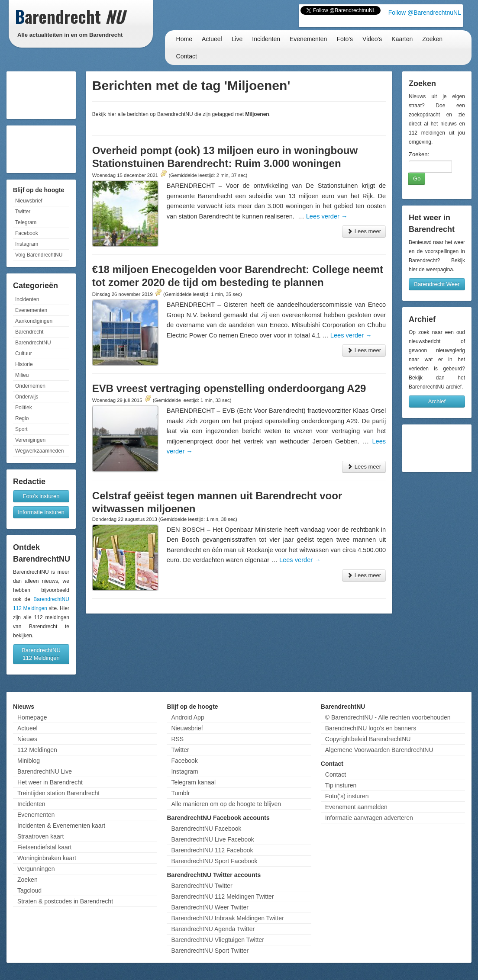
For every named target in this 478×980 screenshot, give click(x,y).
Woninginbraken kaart (47, 858)
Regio (22, 418)
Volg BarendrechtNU (39, 255)
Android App (187, 717)
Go (417, 178)
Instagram (27, 244)
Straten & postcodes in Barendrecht (65, 901)
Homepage (32, 717)
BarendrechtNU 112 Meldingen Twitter (222, 896)
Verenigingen (30, 440)
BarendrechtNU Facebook (206, 829)
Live (237, 39)
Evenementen (308, 39)
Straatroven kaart (40, 836)
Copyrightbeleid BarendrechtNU (368, 739)
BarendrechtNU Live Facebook (212, 839)
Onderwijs (27, 397)
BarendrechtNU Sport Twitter (210, 951)
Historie (24, 364)
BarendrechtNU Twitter (202, 886)
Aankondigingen (34, 321)
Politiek (24, 408)
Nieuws (27, 739)
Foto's (345, 39)
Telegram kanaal (193, 782)
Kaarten (402, 39)
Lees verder (327, 216)
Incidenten (266, 39)
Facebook (27, 233)
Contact (187, 56)
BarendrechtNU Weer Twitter (210, 907)
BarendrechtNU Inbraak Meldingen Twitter (227, 918)
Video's (372, 39)
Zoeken (432, 39)
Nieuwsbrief (29, 201)
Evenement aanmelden (356, 807)
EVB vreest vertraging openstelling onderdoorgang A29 (229, 388)
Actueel (212, 39)
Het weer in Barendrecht (50, 782)
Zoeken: (419, 154)
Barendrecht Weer (437, 284)
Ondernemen (30, 386)
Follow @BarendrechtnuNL (425, 13)
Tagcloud (29, 890)
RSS (177, 739)
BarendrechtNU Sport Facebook (214, 861)
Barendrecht (29, 332)
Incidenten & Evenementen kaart (61, 826)
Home (184, 39)
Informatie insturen (41, 512)
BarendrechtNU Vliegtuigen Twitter (218, 940)
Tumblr (180, 793)
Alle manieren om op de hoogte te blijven (226, 804)
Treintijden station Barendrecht (58, 793)
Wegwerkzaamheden (40, 451)
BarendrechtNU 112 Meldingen (41, 654)
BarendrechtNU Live (45, 771)
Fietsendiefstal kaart (44, 847)
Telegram (26, 222)
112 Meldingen (37, 750)
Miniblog (29, 761)
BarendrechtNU (33, 343)
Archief (437, 401)
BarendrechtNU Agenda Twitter (213, 929)
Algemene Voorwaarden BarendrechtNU (379, 750)
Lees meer (364, 231)
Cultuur (24, 353)
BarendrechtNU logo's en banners (371, 728)
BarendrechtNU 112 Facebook (212, 850)
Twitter (23, 212)
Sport (21, 429)
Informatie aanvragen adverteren (369, 818)
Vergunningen (36, 869)
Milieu (22, 375)
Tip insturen (341, 785)
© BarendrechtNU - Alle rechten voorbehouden (388, 717)
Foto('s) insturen (347, 796)
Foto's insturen (41, 496)
